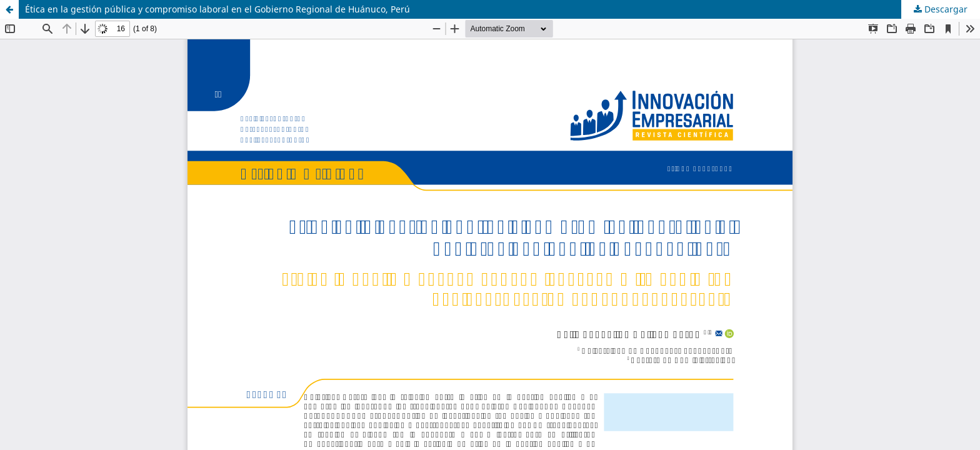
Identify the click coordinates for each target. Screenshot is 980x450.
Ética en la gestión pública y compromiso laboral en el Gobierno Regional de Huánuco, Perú (217, 9)
